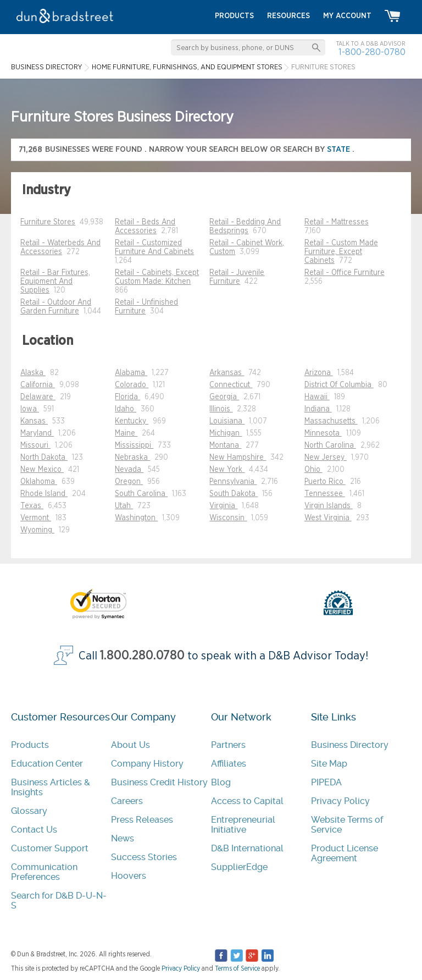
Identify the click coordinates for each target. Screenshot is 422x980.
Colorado (132, 385)
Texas (32, 506)
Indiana (318, 409)
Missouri (35, 445)
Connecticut (231, 385)
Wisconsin (228, 518)
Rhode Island (44, 494)
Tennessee (325, 494)
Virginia (223, 506)
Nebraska (132, 458)
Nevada (129, 470)
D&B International (247, 848)
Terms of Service (237, 968)
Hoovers (129, 876)
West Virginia (328, 518)
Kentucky (132, 421)
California (38, 385)
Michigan (226, 433)
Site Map (329, 764)
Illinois (221, 409)
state (340, 149)
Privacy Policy (340, 801)
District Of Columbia (339, 385)
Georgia (224, 397)
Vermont (36, 518)
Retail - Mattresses (337, 222)
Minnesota (323, 433)
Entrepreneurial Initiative (243, 825)
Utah (124, 506)
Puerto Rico (325, 482)
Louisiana (227, 421)
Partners (228, 745)
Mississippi (134, 445)
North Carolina (330, 445)
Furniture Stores (48, 222)
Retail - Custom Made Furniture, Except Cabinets (341, 252)
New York (227, 470)
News (123, 838)
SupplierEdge (239, 867)
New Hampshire (238, 458)
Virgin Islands (329, 506)
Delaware (38, 397)
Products (30, 745)
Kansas (34, 421)
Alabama (131, 373)
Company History (147, 764)
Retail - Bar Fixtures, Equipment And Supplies (55, 282)
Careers (127, 801)
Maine (126, 433)
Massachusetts (331, 421)
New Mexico (42, 470)
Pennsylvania (233, 482)
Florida (127, 397)
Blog (221, 782)
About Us (131, 745)
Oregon (129, 482)
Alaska (33, 373)
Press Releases (142, 820)
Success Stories (144, 857)
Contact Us (34, 830)
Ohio (313, 470)
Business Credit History (159, 782)
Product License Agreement (345, 853)
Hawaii (317, 397)
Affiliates (229, 764)
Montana (225, 445)
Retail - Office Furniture (345, 273)
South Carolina (141, 494)
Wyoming (37, 530)
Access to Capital (247, 801)
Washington (136, 518)
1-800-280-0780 (372, 52)
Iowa (30, 409)
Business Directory (350, 745)
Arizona (319, 373)
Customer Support (50, 848)
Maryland (37, 433)
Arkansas (227, 373)
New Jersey (326, 458)
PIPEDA (326, 782)
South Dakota (234, 494)
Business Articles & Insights (51, 787)
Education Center (47, 764)
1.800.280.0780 (142, 656)
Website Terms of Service (347, 825)
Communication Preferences (44, 872)
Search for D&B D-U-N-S (59, 901)
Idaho (126, 409)
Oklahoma (39, 482)
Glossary (29, 811)
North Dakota (44, 458)
